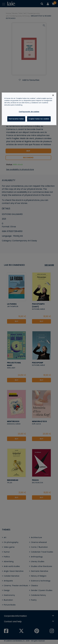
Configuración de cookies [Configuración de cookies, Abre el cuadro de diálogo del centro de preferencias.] (29, 112)
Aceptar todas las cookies (39, 119)
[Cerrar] (53, 95)
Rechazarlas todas (16, 119)
